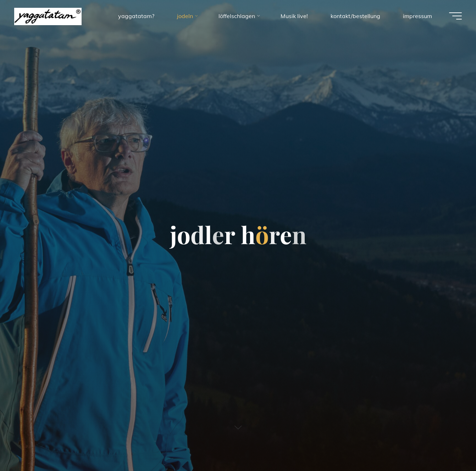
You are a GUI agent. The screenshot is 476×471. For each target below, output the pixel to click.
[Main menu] (455, 16)
